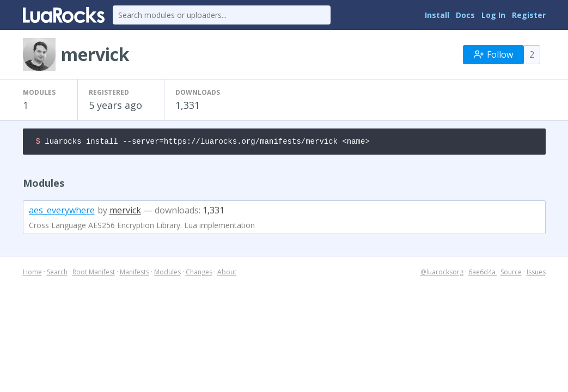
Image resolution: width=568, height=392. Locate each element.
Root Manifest (94, 274)
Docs (465, 15)
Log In (493, 15)
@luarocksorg (442, 274)
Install (437, 15)
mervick (125, 212)
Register (529, 15)
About (227, 274)
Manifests (135, 274)
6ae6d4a (483, 274)
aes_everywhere (62, 212)
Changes (199, 274)
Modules (167, 274)
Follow (493, 54)
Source (511, 274)
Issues (536, 274)
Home (32, 274)
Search (57, 274)
